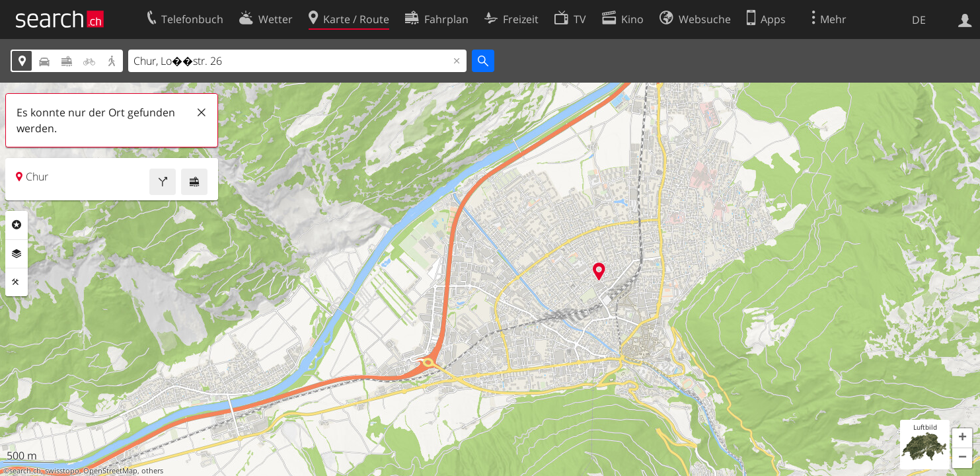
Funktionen (17, 282)
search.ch (25, 471)
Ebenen (17, 254)
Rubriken (17, 225)
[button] (962, 438)
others (152, 471)
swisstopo (62, 471)
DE (919, 20)
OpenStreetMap (110, 471)
